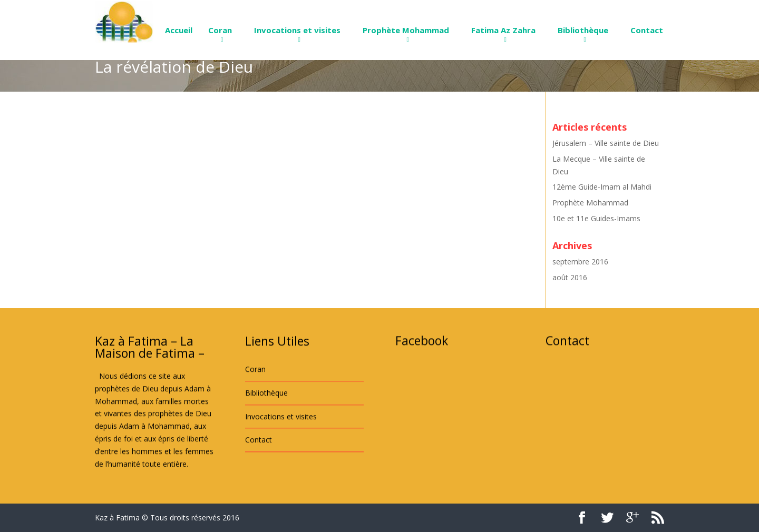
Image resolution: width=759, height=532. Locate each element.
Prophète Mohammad (406, 30)
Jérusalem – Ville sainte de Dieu (606, 143)
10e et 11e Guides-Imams (596, 218)
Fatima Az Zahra (503, 30)
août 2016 (570, 277)
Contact (647, 30)
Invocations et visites (297, 30)
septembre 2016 (580, 262)
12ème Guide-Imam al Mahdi (602, 187)
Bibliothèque (583, 30)
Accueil (179, 30)
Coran (220, 30)
